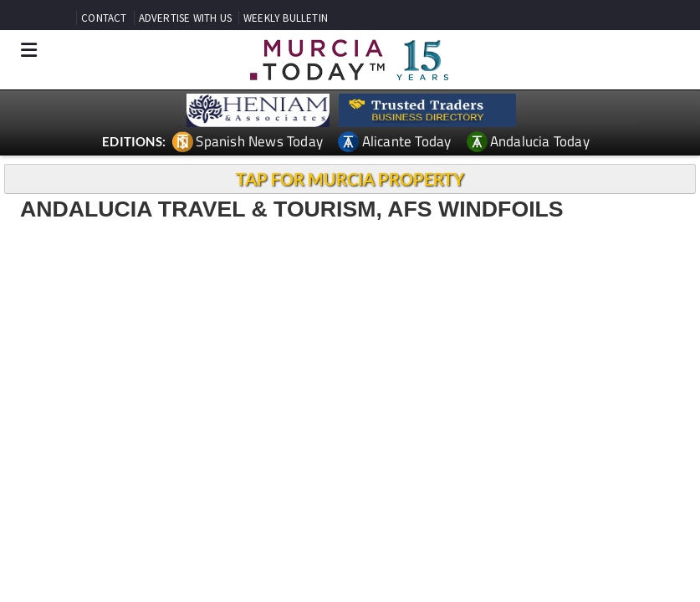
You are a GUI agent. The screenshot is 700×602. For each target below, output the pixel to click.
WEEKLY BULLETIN (286, 18)
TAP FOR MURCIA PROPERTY (350, 179)
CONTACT (104, 18)
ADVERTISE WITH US (185, 18)
